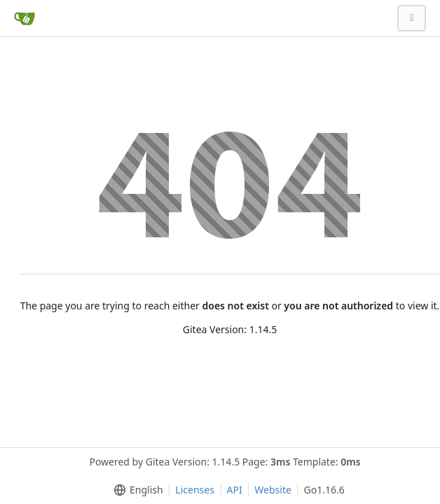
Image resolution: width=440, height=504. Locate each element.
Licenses (195, 490)
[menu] (136, 490)
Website (273, 490)
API (235, 490)
